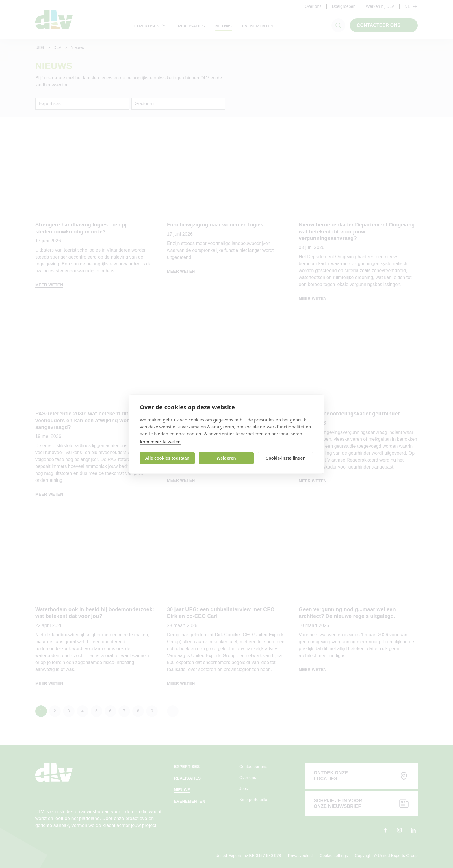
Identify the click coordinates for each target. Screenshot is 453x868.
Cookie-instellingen (285, 458)
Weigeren (226, 458)
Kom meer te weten (160, 441)
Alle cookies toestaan (167, 458)
